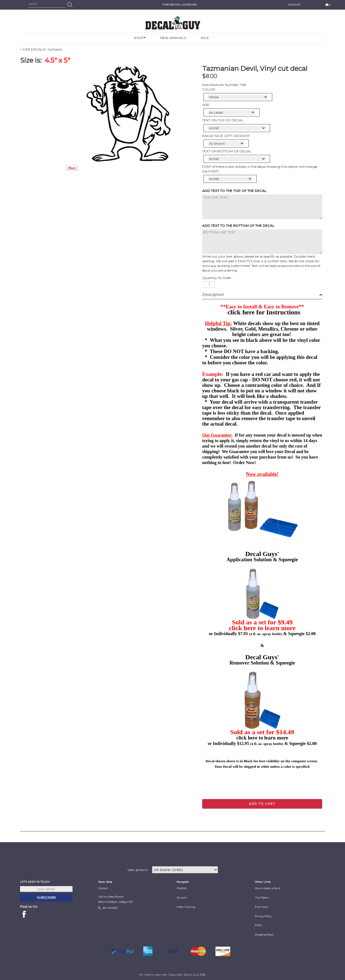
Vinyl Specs (262, 898)
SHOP (138, 38)
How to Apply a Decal (268, 888)
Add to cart (262, 804)
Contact (103, 888)
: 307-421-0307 (109, 908)
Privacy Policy (263, 916)
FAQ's (258, 925)
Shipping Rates (264, 935)
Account (294, 5)
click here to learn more (262, 628)
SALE (205, 38)
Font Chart (261, 907)
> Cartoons (53, 49)
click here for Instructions (264, 312)
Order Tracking (186, 907)
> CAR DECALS (32, 49)
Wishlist (182, 888)
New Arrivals (173, 38)
